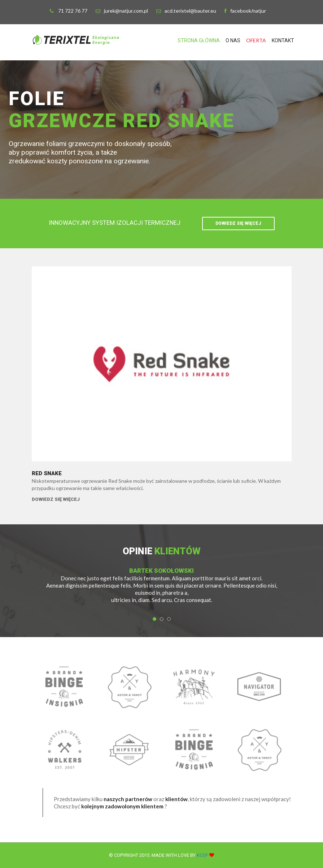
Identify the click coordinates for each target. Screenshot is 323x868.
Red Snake (47, 474)
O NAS (233, 40)
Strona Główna (199, 40)
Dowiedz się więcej (238, 223)
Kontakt (283, 40)
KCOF (203, 855)
